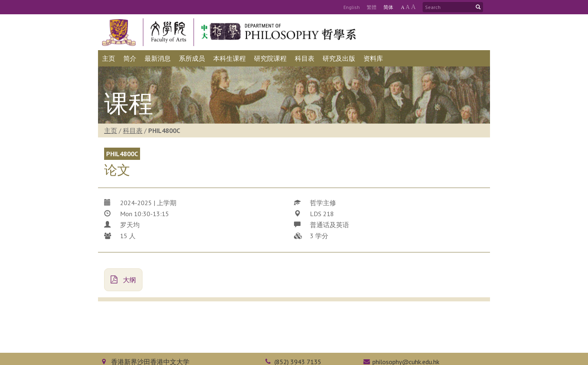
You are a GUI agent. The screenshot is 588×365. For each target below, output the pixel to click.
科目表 (133, 131)
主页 (111, 131)
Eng (352, 7)
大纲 (123, 280)
